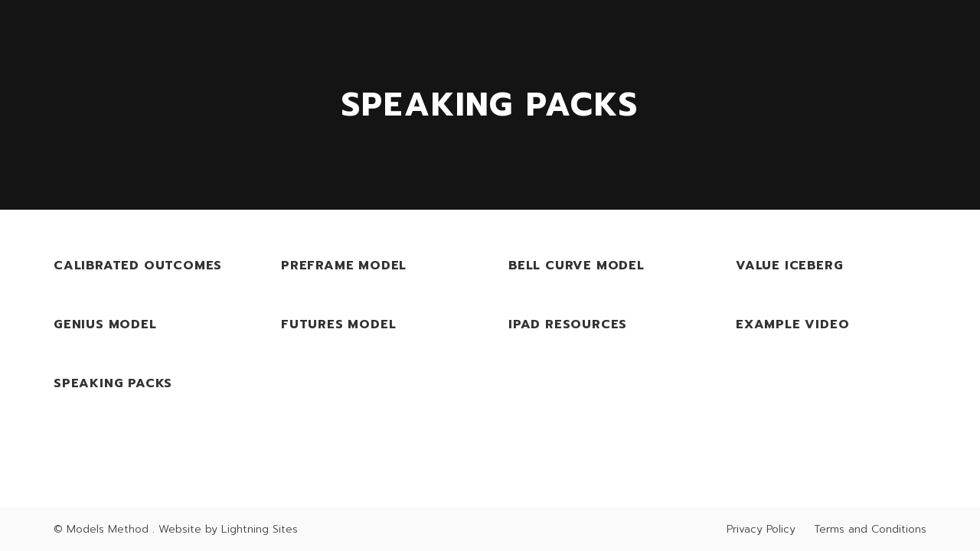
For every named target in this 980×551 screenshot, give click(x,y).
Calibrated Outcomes (138, 266)
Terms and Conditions (870, 529)
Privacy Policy (761, 529)
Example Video (792, 325)
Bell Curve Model (577, 266)
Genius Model (105, 325)
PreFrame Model (344, 266)
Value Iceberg (789, 266)
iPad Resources (568, 325)
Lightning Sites (260, 529)
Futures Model (338, 325)
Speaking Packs (113, 384)
